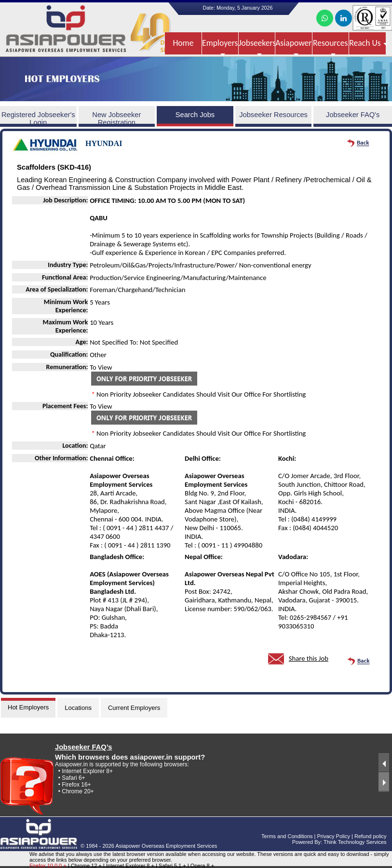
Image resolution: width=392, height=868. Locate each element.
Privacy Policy (333, 836)
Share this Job (309, 658)
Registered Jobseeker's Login (38, 119)
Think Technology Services (355, 842)
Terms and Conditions (287, 836)
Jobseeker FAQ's (353, 115)
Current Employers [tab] (134, 708)
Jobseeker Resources (273, 115)
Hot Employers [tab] (28, 707)
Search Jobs (195, 115)
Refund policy (371, 836)
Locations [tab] (78, 708)
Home (183, 43)
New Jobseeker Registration (116, 119)
